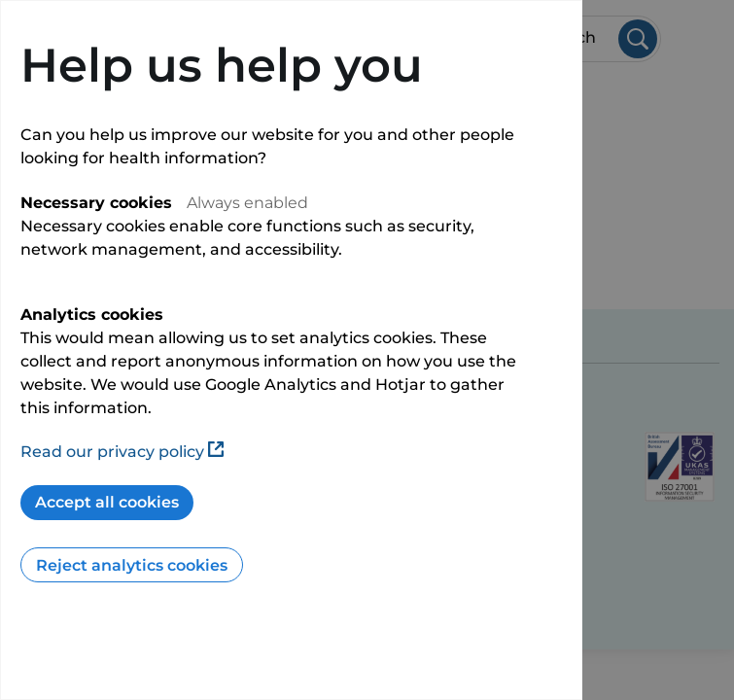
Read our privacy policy (122, 452)
